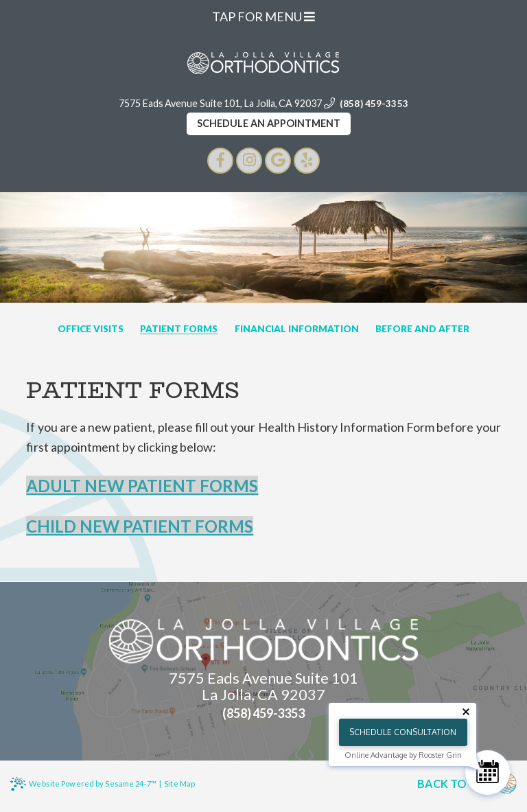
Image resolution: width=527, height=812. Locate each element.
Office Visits (91, 329)
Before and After (422, 329)
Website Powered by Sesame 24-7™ (83, 784)
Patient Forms (179, 329)
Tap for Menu (263, 16)
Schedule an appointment (269, 123)
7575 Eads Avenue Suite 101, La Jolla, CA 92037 (220, 103)
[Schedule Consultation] (488, 773)
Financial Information (297, 329)
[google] (278, 161)
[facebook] (220, 161)
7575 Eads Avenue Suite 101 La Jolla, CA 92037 (263, 687)
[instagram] (249, 161)
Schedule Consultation (403, 732)
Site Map (179, 784)
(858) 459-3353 (374, 104)
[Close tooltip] (466, 712)
